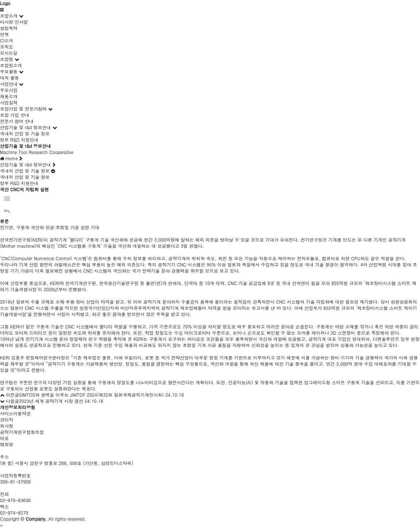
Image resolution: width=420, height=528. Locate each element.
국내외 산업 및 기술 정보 (25, 133)
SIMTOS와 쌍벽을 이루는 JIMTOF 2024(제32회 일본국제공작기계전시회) (91, 395)
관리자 (7, 419)
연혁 (4, 34)
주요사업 (9, 90)
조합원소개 (11, 65)
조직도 (7, 47)
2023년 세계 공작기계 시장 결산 (51, 401)
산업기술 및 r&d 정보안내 (26, 127)
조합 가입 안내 (15, 115)
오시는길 (9, 53)
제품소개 (9, 96)
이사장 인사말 (14, 22)
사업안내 (9, 84)
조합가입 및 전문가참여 (23, 109)
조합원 (7, 59)
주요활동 (9, 71)
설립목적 (9, 28)
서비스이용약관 (15, 413)
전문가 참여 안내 (17, 121)
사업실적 (9, 102)
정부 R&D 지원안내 (19, 140)
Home (11, 158)
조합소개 (9, 16)
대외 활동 (9, 78)
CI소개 (7, 40)
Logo (5, 3)
